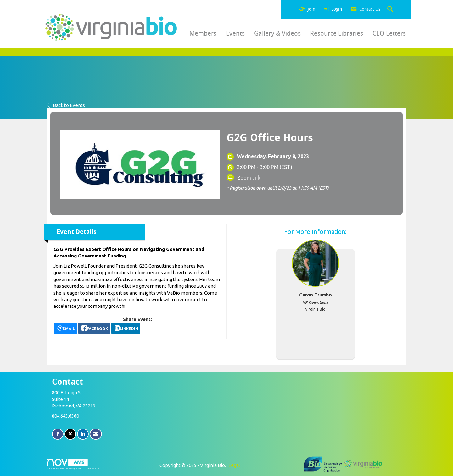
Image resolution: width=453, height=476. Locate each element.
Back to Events (66, 105)
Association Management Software (73, 464)
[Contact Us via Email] (96, 434)
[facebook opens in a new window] (94, 328)
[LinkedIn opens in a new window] (126, 328)
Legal (234, 465)
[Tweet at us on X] (70, 434)
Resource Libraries (337, 33)
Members (203, 33)
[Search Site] (391, 9)
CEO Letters (389, 33)
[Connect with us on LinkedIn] (83, 434)
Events (235, 33)
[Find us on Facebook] (58, 434)
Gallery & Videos (277, 33)
